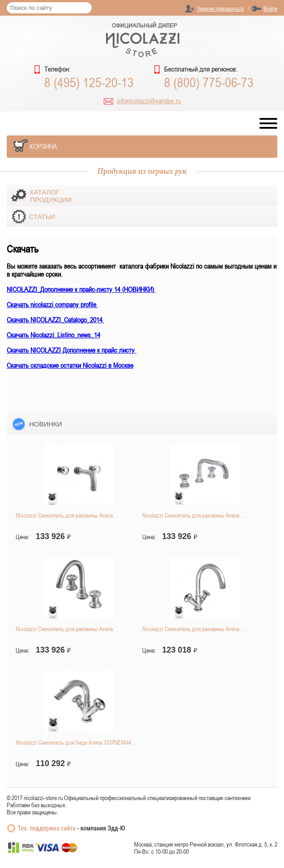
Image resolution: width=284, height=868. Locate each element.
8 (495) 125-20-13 (89, 82)
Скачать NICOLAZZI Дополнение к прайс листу (72, 350)
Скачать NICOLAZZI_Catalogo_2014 (55, 320)
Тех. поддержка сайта (47, 828)
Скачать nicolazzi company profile (52, 304)
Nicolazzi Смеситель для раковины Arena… (67, 515)
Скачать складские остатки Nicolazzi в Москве (70, 365)
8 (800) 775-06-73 (209, 82)
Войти (270, 8)
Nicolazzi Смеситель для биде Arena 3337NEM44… (76, 742)
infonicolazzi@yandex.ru (149, 101)
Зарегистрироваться (220, 8)
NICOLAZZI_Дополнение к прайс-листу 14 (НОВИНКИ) (81, 289)
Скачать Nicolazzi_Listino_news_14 (53, 335)
